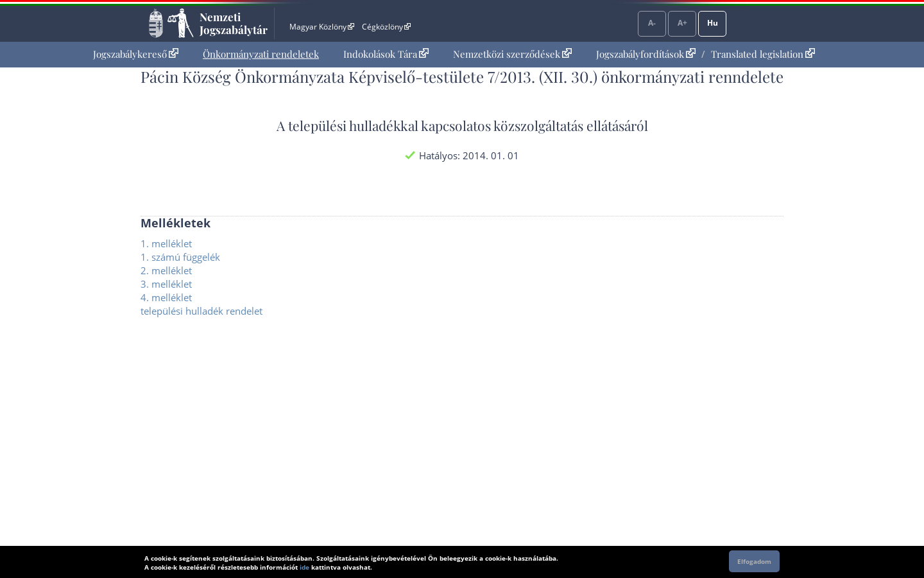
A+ (682, 23)
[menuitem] (136, 54)
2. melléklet (166, 270)
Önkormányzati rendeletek (261, 54)
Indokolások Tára (386, 54)
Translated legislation (763, 54)
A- (652, 23)
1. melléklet (166, 243)
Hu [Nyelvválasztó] (713, 23)
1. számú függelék (180, 257)
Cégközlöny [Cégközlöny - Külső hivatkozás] (386, 27)
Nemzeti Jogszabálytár (234, 23)
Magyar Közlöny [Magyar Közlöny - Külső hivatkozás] (322, 27)
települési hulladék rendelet (201, 311)
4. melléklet (166, 297)
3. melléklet (166, 284)
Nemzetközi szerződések (512, 54)
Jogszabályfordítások (646, 54)
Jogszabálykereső (136, 54)
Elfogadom (754, 561)
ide (304, 567)
